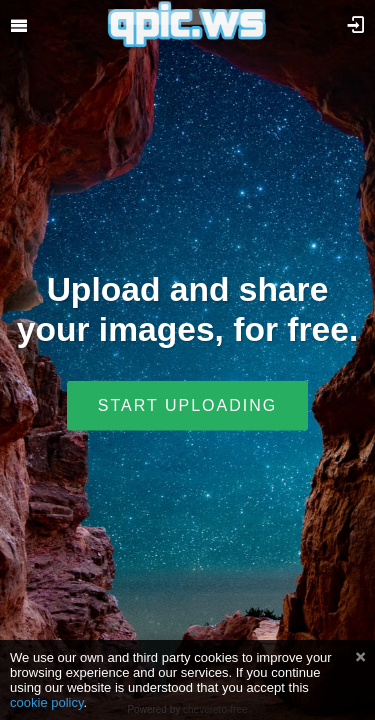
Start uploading (187, 404)
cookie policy (47, 702)
